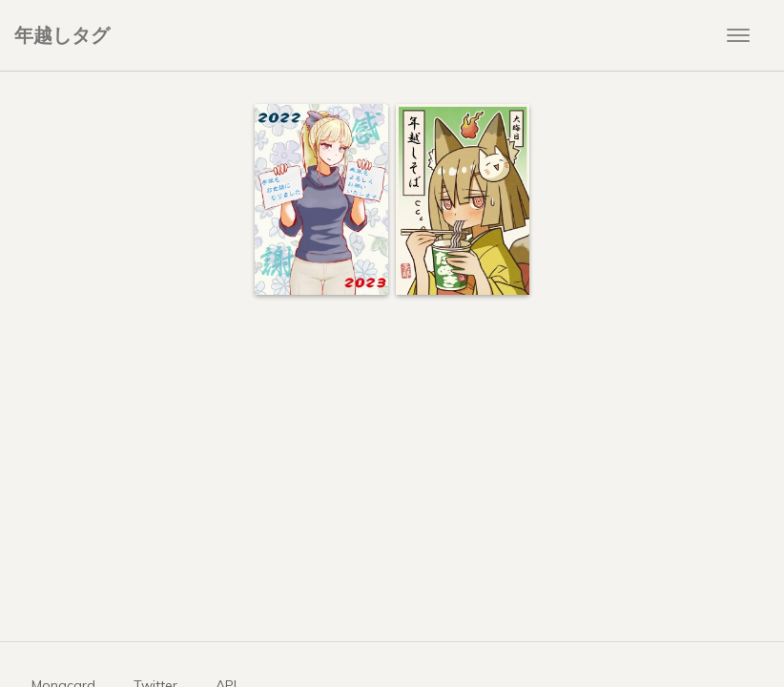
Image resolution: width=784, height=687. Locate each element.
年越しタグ (62, 35)
